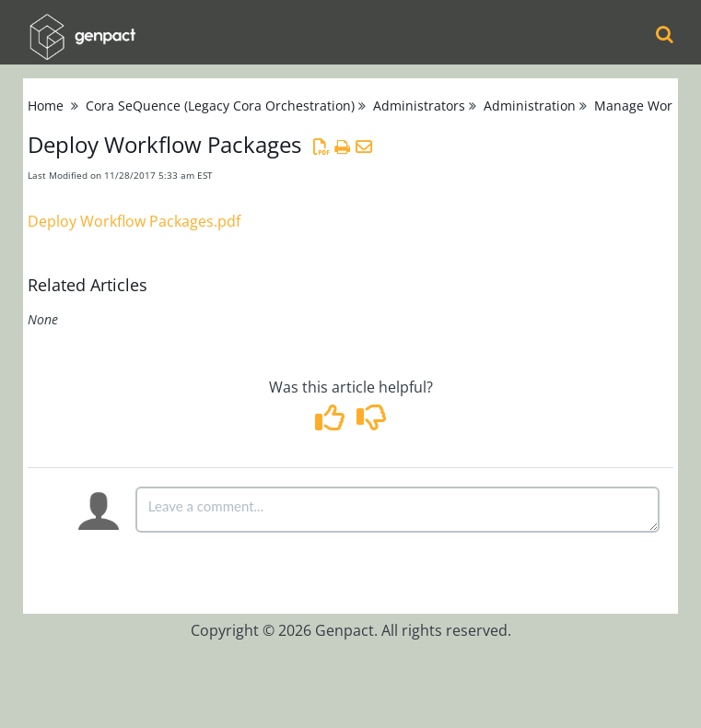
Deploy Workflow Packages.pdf (134, 221)
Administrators (419, 106)
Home (46, 106)
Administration (530, 106)
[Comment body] (397, 510)
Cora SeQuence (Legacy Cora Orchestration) (220, 106)
